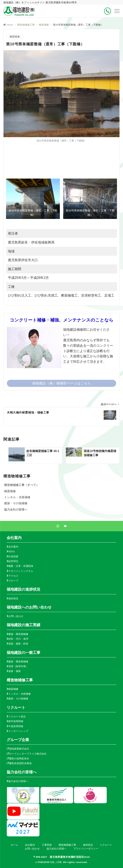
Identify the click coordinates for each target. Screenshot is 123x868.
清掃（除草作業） (18, 666)
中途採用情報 (16, 726)
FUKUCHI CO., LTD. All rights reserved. (63, 862)
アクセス (13, 576)
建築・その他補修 (18, 698)
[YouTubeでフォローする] (65, 526)
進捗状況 (13, 598)
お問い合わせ (16, 616)
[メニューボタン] (117, 11)
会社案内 (13, 547)
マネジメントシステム (21, 571)
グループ (13, 581)
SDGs (12, 551)
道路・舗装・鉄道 (18, 644)
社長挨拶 (13, 556)
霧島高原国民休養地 (20, 763)
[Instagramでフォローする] (58, 526)
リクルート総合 (17, 716)
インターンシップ (18, 731)
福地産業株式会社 (19, 749)
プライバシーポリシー (86, 849)
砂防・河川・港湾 (18, 639)
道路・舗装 (15, 671)
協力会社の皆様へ (18, 781)
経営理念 (13, 561)
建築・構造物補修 (18, 634)
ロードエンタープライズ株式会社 (28, 754)
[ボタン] (108, 11)
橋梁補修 (15, 37)
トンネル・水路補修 (20, 694)
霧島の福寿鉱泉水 (19, 758)
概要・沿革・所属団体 (21, 566)
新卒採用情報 (16, 721)
